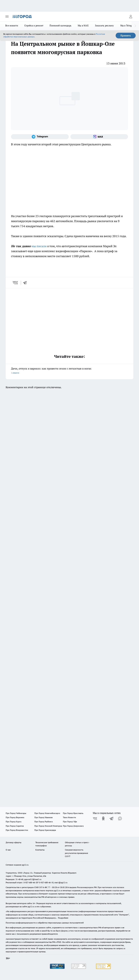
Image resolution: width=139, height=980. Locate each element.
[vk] (16, 283)
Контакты (40, 850)
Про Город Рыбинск (44, 822)
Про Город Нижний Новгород (48, 826)
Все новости (12, 26)
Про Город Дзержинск (73, 826)
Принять (126, 36)
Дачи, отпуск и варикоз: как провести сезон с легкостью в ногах (69, 371)
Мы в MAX (83, 26)
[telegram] (26, 283)
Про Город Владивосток (17, 830)
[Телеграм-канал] (40, 137)
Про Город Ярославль (73, 813)
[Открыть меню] (7, 17)
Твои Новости (69, 817)
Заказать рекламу (104, 26)
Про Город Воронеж (15, 817)
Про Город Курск (14, 822)
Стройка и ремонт (34, 26)
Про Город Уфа (70, 822)
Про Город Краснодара (45, 830)
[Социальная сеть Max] (99, 137)
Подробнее (63, 918)
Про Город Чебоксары (16, 813)
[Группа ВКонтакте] (95, 818)
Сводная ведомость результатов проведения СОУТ (76, 853)
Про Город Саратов (15, 826)
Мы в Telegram (128, 26)
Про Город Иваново (44, 817)
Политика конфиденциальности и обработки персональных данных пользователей (45, 923)
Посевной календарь (60, 26)
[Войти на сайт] (131, 17)
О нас (8, 850)
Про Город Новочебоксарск (47, 813)
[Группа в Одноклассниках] (103, 818)
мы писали (39, 246)
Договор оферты (14, 842)
